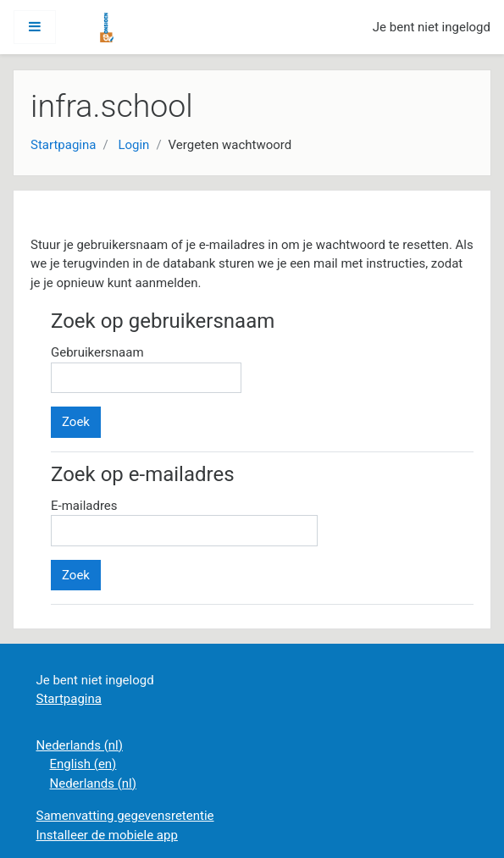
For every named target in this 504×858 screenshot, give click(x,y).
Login (133, 145)
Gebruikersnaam (97, 352)
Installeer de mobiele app (107, 835)
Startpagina (63, 145)
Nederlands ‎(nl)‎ (80, 745)
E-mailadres (84, 506)
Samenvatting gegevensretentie (125, 816)
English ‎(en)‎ (83, 764)
